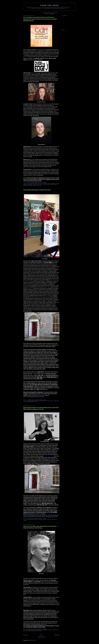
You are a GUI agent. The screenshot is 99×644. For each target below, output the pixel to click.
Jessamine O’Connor (32, 184)
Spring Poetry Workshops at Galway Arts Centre (37, 190)
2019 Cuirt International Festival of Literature (37, 184)
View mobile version (41, 637)
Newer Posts (26, 635)
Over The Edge (50, 5)
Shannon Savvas (53, 184)
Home (42, 635)
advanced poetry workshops (33, 401)
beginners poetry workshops (46, 401)
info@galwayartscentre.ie (38, 395)
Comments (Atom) (32, 640)
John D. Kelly (40, 184)
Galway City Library (47, 630)
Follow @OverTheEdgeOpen (49, 14)
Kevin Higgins (30, 402)
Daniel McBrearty (52, 184)
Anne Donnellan (39, 630)
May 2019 (35, 402)
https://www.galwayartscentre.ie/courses (34, 397)
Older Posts (57, 635)
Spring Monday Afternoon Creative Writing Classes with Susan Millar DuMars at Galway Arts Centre (41, 408)
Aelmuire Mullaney (31, 630)
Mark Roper (35, 631)
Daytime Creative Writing (32, 520)
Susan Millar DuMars (28, 185)
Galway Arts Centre (43, 520)
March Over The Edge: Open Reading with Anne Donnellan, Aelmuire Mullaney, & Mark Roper (40, 527)
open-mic (40, 631)
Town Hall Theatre (37, 185)
